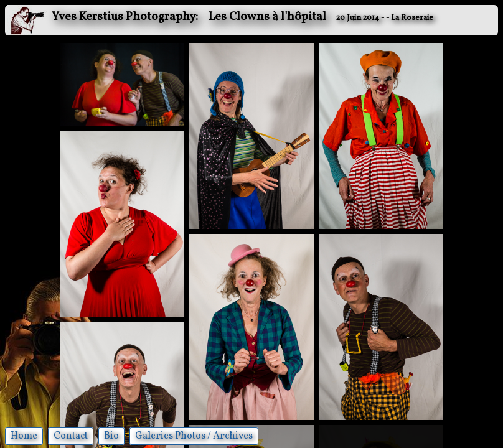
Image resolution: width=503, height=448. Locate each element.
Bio (111, 436)
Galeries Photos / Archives (194, 436)
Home (24, 436)
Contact (71, 436)
